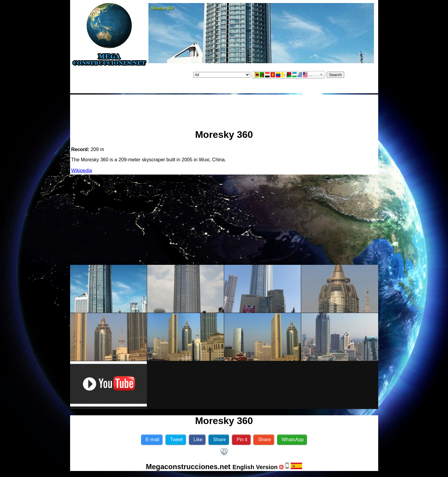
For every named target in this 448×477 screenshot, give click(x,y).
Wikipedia (82, 170)
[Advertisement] (224, 109)
